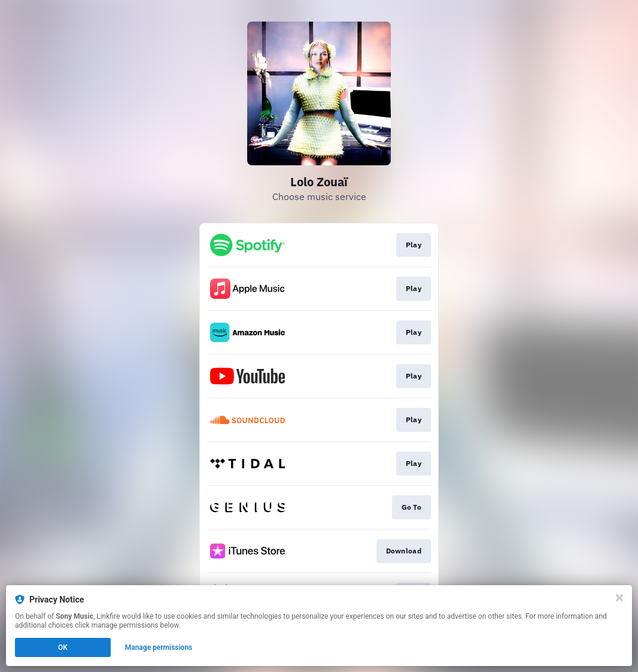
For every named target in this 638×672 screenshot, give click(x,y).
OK (63, 647)
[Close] (619, 598)
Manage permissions (159, 647)
